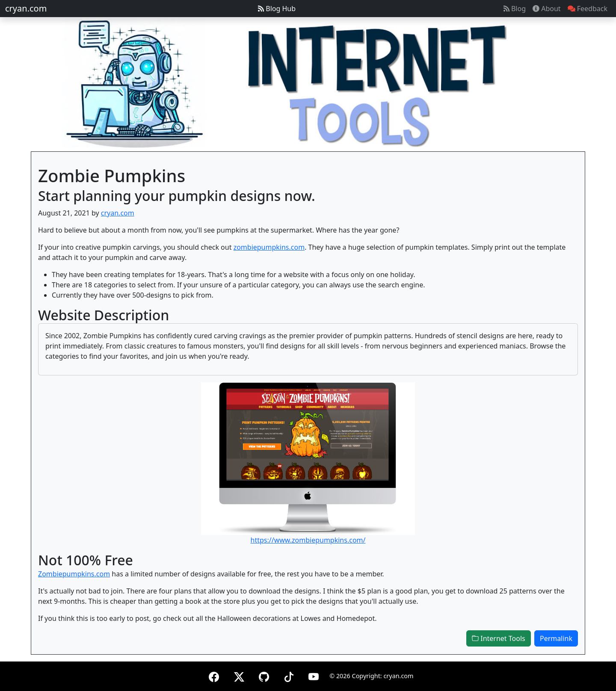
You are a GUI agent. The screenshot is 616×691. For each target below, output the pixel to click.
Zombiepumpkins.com (74, 574)
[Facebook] (214, 675)
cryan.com (26, 8)
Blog (515, 9)
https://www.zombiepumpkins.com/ (308, 540)
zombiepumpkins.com (269, 247)
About (547, 9)
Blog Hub (277, 9)
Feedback (588, 9)
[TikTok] (289, 675)
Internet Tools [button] (499, 638)
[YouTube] (314, 675)
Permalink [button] (556, 638)
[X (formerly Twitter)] (239, 675)
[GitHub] (264, 675)
